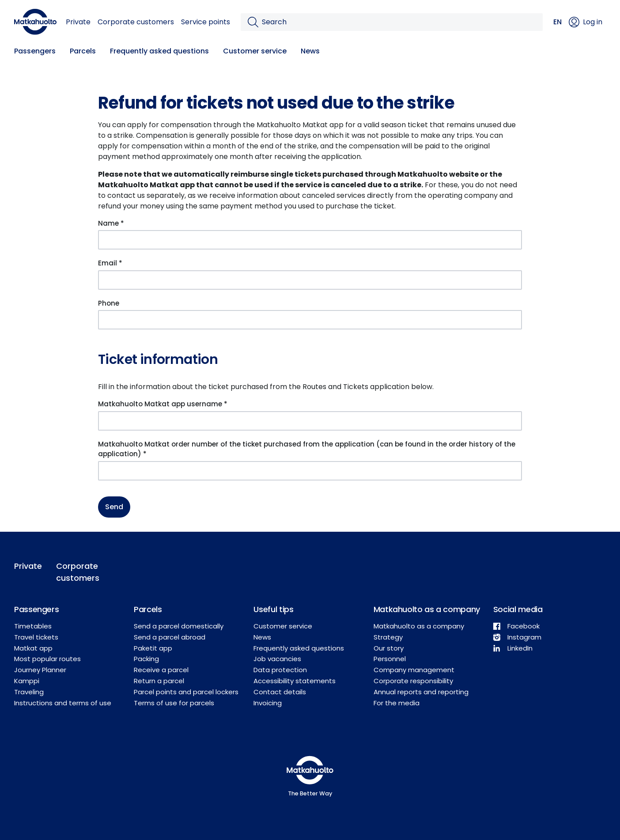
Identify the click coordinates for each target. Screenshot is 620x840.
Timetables (33, 626)
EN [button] (558, 22)
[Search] (399, 22)
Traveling (29, 692)
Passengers (35, 51)
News (310, 51)
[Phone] (310, 320)
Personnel (390, 659)
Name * (111, 223)
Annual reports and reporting (421, 692)
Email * (110, 263)
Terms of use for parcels (174, 703)
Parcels (83, 51)
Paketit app (153, 648)
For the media (397, 703)
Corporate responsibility (413, 681)
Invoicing (268, 703)
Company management (414, 670)
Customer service (255, 51)
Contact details (280, 692)
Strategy (388, 637)
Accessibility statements (295, 681)
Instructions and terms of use (63, 703)
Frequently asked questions (159, 51)
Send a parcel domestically (179, 626)
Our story (389, 648)
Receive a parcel (161, 670)
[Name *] (310, 240)
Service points (206, 22)
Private (78, 22)
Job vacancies (277, 659)
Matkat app (33, 648)
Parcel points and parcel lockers (186, 692)
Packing (146, 659)
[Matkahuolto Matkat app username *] (310, 421)
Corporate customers (136, 22)
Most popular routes (47, 659)
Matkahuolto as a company (419, 626)
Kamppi (27, 681)
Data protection (280, 670)
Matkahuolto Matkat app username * (163, 404)
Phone (109, 303)
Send (114, 507)
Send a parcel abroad (170, 637)
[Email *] (310, 280)
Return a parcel (159, 681)
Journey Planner (40, 670)
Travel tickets (36, 637)
